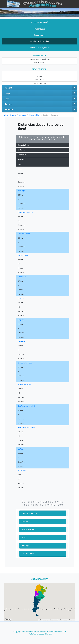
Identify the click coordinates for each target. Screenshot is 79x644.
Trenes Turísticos (40, 83)
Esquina (21, 320)
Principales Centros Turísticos (39, 59)
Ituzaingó (21, 191)
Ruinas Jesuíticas (24, 385)
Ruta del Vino (39, 80)
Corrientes (22, 115)
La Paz (20, 449)
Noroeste (41, 109)
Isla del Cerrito (23, 255)
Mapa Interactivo (39, 63)
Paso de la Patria (24, 234)
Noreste (41, 104)
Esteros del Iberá (34, 115)
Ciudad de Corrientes (25, 212)
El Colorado (22, 471)
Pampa (41, 93)
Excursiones (39, 35)
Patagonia (41, 88)
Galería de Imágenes (40, 48)
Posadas (21, 298)
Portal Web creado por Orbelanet (40, 634)
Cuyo (41, 99)
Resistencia (22, 277)
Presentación (40, 29)
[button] (36, 608)
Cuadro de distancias (40, 41)
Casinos (39, 76)
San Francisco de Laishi (26, 406)
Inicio (6, 115)
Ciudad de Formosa (25, 363)
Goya (20, 169)
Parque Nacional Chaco (26, 428)
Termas (39, 73)
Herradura (21, 341)
